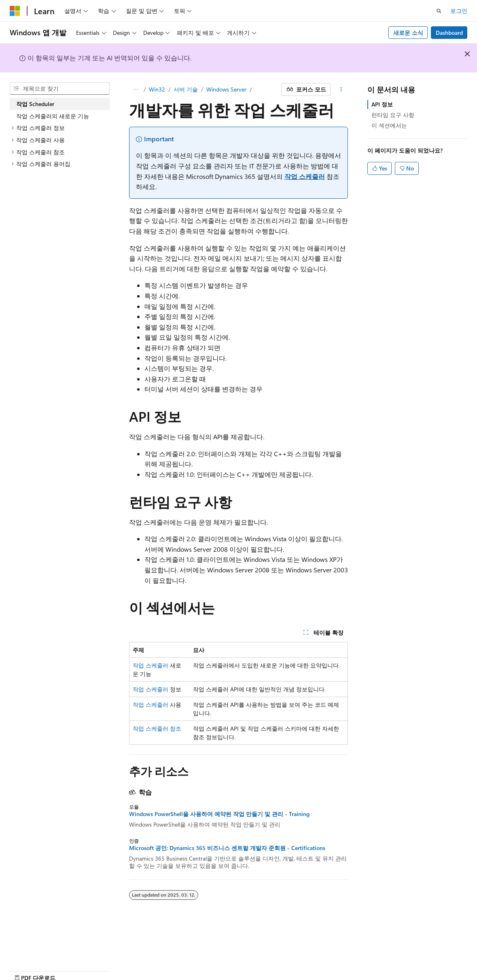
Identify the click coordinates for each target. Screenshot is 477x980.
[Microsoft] (15, 11)
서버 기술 (186, 89)
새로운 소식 (408, 33)
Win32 (157, 89)
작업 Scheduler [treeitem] (35, 104)
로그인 (459, 11)
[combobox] (60, 89)
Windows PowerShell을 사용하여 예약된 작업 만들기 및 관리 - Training (219, 814)
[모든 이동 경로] (136, 89)
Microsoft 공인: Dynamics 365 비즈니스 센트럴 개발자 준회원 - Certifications (227, 848)
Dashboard (449, 33)
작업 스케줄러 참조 (157, 728)
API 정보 (382, 104)
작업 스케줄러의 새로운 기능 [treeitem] (53, 116)
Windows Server (226, 89)
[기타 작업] (341, 89)
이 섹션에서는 (389, 125)
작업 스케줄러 (305, 176)
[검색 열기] (439, 11)
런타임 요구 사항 (393, 115)
